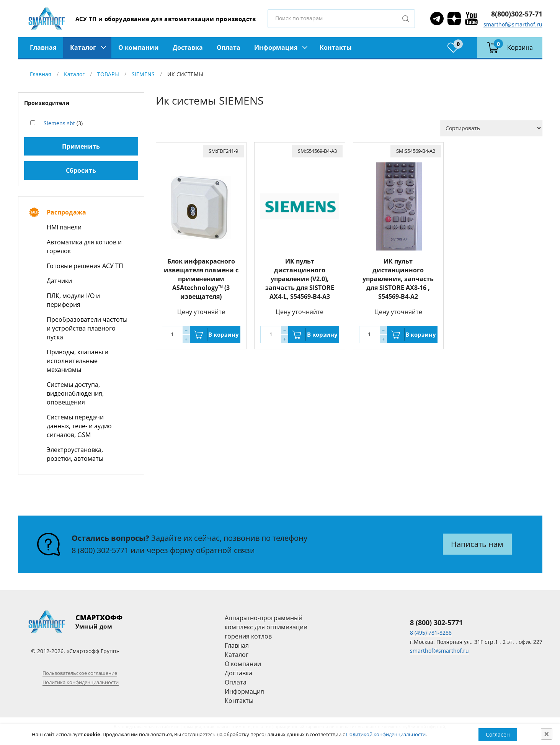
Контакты (336, 47)
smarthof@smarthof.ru (513, 24)
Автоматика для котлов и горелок (84, 246)
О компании (139, 47)
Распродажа (66, 212)
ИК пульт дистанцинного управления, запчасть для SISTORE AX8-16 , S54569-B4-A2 (398, 279)
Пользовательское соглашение (80, 673)
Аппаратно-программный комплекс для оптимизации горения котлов (266, 627)
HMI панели (64, 227)
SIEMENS (143, 74)
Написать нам (477, 544)
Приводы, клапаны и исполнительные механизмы (78, 361)
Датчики (59, 281)
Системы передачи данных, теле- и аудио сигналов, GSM (79, 426)
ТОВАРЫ (108, 74)
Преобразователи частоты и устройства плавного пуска (87, 328)
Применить (81, 146)
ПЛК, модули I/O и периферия (73, 300)
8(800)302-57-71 (517, 14)
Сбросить (81, 170)
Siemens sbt (59, 123)
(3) (63, 123)
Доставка (188, 47)
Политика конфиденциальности (81, 682)
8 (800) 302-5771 (100, 550)
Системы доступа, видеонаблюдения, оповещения (75, 393)
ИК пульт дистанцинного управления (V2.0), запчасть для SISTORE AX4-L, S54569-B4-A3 (300, 279)
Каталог (83, 47)
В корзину (224, 334)
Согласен (498, 734)
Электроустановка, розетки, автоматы (75, 454)
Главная (43, 47)
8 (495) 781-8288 (431, 633)
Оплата (229, 47)
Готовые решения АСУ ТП (85, 266)
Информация (276, 47)
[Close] (547, 734)
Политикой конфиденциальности (386, 734)
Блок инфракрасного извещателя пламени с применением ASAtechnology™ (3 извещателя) (201, 279)
